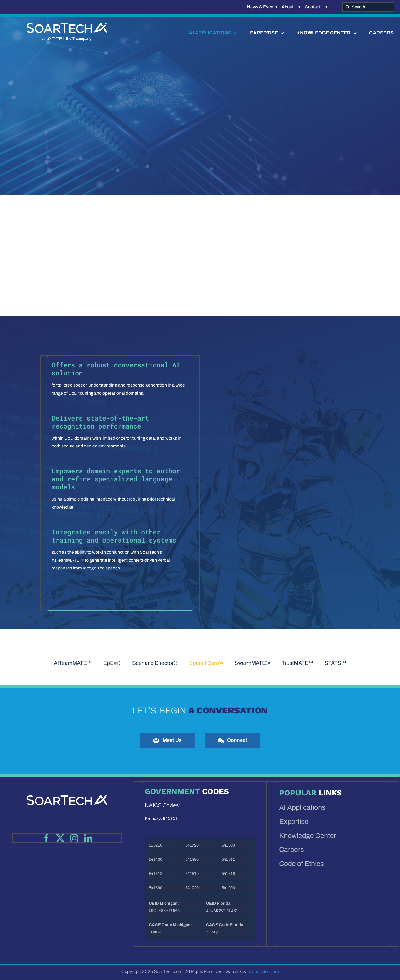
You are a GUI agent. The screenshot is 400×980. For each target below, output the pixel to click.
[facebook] (46, 838)
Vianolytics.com (264, 972)
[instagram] (74, 838)
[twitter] (60, 838)
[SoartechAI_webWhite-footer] (67, 787)
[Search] (368, 7)
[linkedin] (88, 838)
